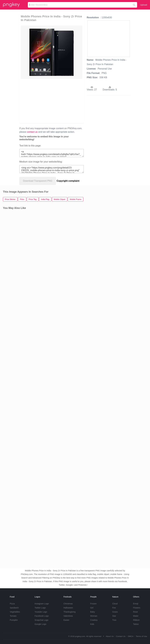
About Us (110, 636)
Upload (144, 5)
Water (136, 616)
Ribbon (136, 620)
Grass (115, 612)
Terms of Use (141, 636)
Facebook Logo (42, 616)
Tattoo (136, 624)
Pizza (12, 604)
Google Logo (40, 624)
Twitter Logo (40, 608)
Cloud (115, 604)
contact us (32, 132)
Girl (92, 608)
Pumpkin (14, 620)
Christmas (68, 604)
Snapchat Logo (41, 620)
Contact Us (121, 636)
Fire (114, 608)
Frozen (93, 604)
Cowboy (94, 620)
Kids (92, 624)
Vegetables (15, 612)
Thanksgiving (70, 612)
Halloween (68, 608)
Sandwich (14, 608)
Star (114, 616)
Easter (66, 620)
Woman (94, 616)
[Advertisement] (66, 101)
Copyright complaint (68, 181)
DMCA (131, 636)
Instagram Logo (42, 604)
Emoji (136, 604)
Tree (114, 620)
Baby (93, 612)
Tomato (13, 616)
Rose (135, 612)
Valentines (68, 616)
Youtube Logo (41, 612)
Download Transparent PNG (38, 181)
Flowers (137, 608)
